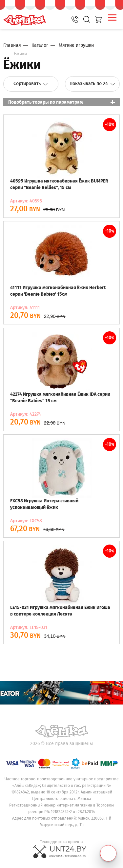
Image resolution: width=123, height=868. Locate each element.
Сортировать (31, 84)
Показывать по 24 (92, 84)
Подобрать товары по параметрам (45, 102)
